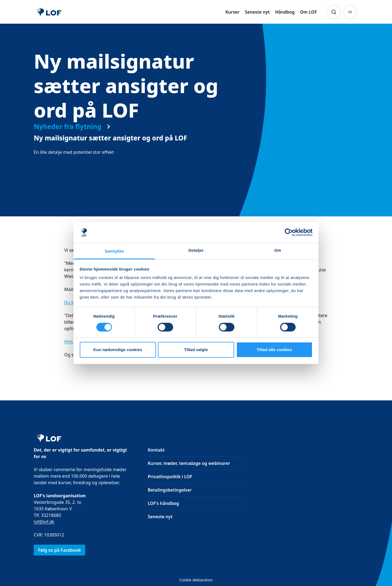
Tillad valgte (196, 350)
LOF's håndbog (163, 503)
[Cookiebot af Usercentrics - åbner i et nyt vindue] (289, 232)
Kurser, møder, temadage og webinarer (189, 463)
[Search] (334, 12)
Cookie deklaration (196, 580)
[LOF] (49, 12)
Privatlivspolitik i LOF (170, 477)
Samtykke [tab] (114, 251)
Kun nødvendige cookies (118, 350)
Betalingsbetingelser (170, 490)
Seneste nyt (257, 12)
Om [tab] (278, 250)
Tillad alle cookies (274, 350)
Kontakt (156, 450)
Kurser (232, 12)
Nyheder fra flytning (68, 132)
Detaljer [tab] (196, 250)
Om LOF (308, 12)
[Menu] (350, 12)
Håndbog (285, 12)
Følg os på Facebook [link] (59, 550)
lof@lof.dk (44, 522)
